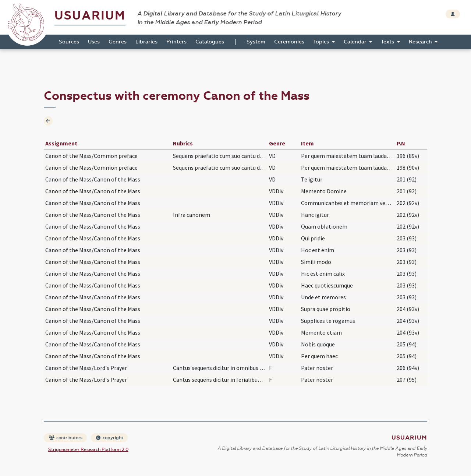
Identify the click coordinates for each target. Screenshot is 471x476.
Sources (69, 42)
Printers (176, 42)
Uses (94, 42)
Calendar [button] (356, 42)
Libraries (146, 42)
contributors (66, 438)
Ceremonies (289, 42)
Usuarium (90, 16)
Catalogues (210, 42)
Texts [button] (388, 42)
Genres (118, 42)
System (256, 42)
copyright (110, 438)
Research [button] (421, 42)
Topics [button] (322, 42)
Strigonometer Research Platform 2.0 (88, 449)
